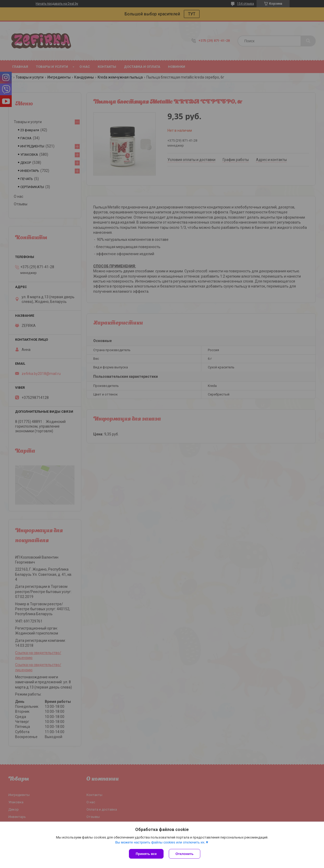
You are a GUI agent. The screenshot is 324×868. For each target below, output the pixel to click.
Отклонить (185, 854)
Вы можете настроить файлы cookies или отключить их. (160, 842)
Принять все (146, 854)
